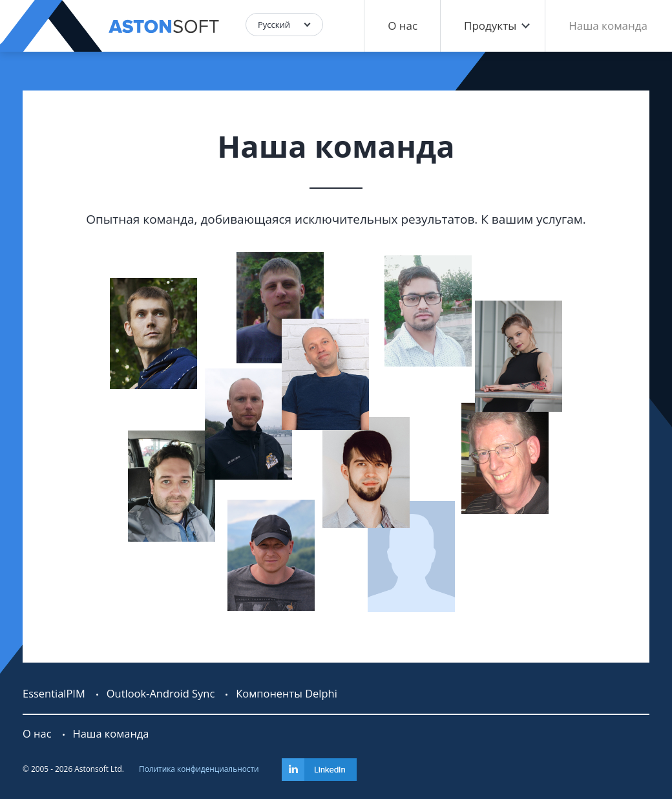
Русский (274, 25)
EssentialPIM (54, 693)
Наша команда (608, 26)
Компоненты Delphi (286, 693)
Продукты (490, 26)
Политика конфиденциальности (199, 769)
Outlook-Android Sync (161, 693)
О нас (403, 26)
